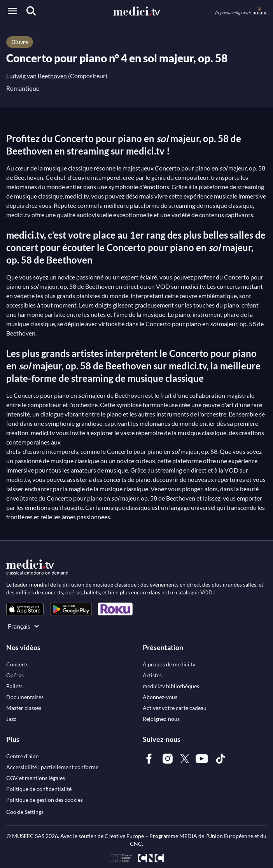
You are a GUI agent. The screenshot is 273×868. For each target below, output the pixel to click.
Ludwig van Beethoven (37, 76)
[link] (25, 609)
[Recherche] (31, 11)
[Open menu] (12, 11)
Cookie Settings (25, 812)
